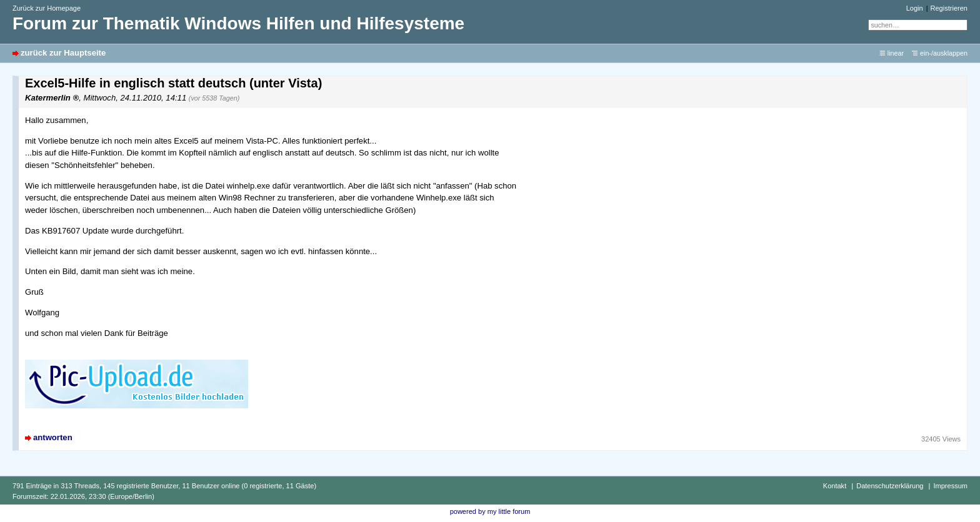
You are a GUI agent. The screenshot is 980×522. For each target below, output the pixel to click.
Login (915, 8)
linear (896, 53)
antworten (53, 437)
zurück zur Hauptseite (63, 53)
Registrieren (949, 8)
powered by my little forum (490, 511)
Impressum (950, 486)
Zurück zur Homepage (47, 8)
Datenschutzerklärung (890, 486)
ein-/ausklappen (944, 53)
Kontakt (835, 486)
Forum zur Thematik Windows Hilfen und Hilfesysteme (238, 23)
